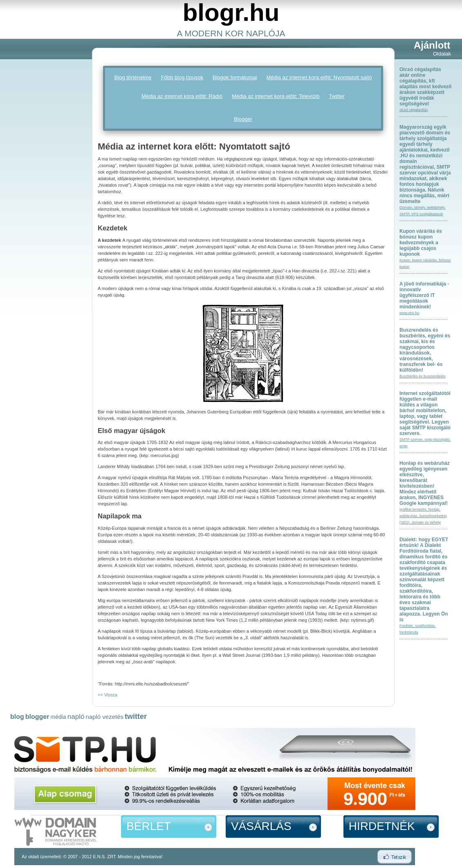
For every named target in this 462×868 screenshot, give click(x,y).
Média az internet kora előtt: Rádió (182, 96)
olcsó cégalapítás (414, 110)
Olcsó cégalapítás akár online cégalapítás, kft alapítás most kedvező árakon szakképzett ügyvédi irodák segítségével (425, 87)
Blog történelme (133, 77)
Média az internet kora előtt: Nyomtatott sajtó (319, 77)
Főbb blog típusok (182, 77)
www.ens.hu (409, 313)
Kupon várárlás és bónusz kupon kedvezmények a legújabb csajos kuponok (421, 243)
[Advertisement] (43, 164)
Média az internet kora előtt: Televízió (276, 96)
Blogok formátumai (235, 77)
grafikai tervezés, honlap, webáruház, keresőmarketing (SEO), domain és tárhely (423, 516)
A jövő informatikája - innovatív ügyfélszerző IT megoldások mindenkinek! (424, 295)
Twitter (337, 96)
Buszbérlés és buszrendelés (423, 376)
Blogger (243, 119)
